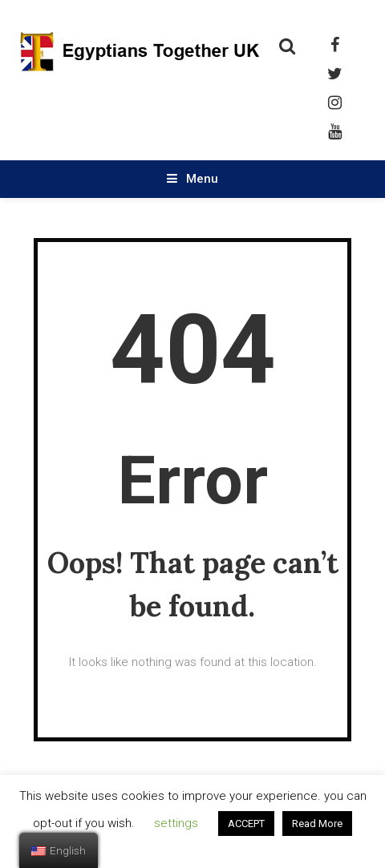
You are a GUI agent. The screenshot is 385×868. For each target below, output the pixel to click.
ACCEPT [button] (246, 824)
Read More (317, 824)
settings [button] (176, 823)
